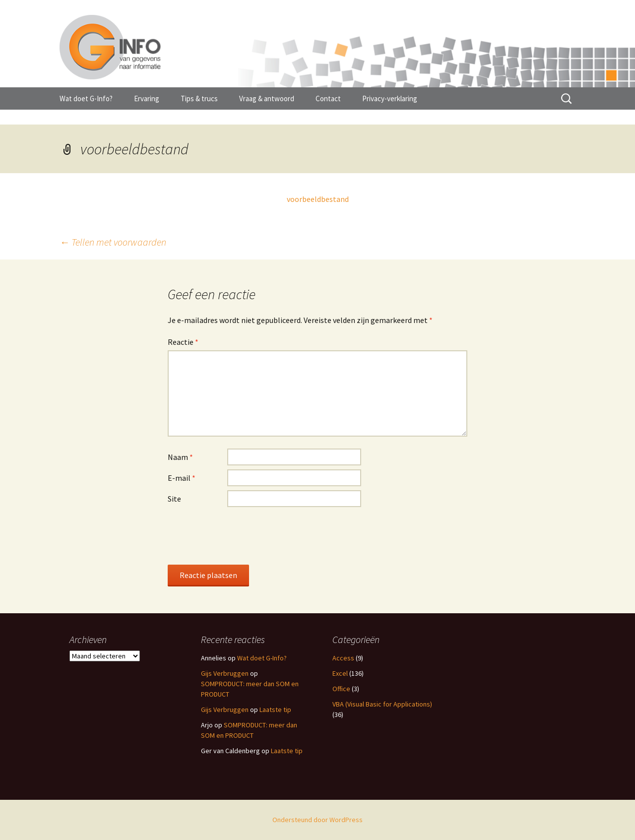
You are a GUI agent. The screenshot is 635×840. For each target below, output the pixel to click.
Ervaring (147, 98)
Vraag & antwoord (267, 98)
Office (341, 689)
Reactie (183, 342)
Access (343, 658)
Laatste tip (275, 710)
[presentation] (243, 535)
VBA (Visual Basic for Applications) (382, 704)
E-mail (182, 478)
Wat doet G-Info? (86, 98)
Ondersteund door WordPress (317, 820)
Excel (340, 673)
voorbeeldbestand (318, 199)
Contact (328, 98)
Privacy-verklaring (390, 98)
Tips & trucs (199, 98)
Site (174, 499)
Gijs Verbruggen (225, 673)
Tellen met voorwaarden (113, 242)
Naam (180, 457)
